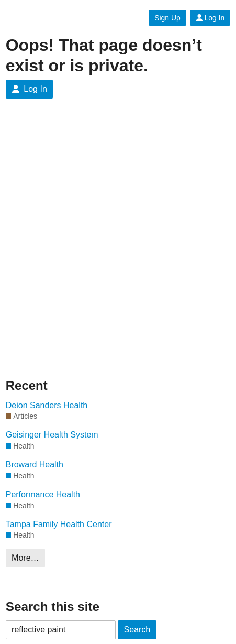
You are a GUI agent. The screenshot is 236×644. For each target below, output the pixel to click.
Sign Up (167, 18)
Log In (210, 18)
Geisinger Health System (52, 435)
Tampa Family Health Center (59, 524)
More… (25, 558)
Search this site (53, 607)
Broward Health (35, 465)
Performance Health (43, 494)
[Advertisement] (118, 238)
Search (137, 630)
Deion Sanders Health (47, 405)
